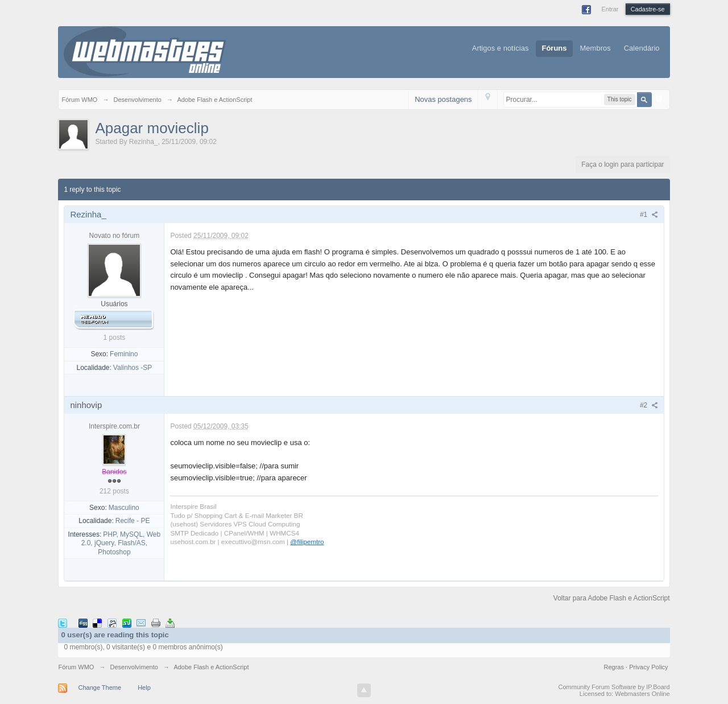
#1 (649, 215)
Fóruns (554, 48)
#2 (649, 405)
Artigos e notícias (500, 48)
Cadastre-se (648, 9)
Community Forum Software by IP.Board (614, 687)
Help (144, 687)
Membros (595, 48)
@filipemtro (307, 542)
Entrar (610, 9)
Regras (615, 667)
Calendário (642, 48)
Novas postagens (443, 99)
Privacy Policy (648, 667)
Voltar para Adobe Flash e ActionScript (612, 598)
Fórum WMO (76, 667)
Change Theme (100, 687)
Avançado (659, 99)
